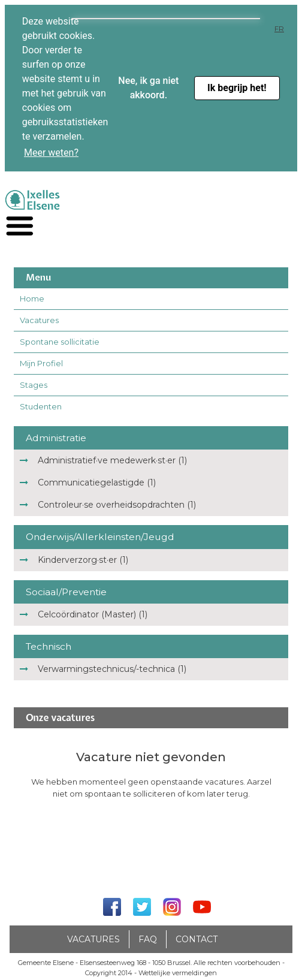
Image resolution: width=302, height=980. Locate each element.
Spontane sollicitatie (60, 342)
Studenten (41, 406)
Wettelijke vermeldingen (178, 973)
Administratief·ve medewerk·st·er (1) (112, 460)
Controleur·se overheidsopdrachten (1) (117, 505)
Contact (197, 939)
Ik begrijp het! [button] (237, 88)
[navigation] (20, 226)
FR (279, 29)
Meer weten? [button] (51, 153)
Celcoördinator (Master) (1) (93, 614)
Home (32, 298)
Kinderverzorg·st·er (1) (83, 560)
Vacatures (39, 320)
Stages (34, 385)
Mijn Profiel (41, 363)
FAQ (148, 939)
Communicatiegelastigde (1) (97, 483)
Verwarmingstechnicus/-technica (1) (112, 669)
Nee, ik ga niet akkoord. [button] (148, 88)
